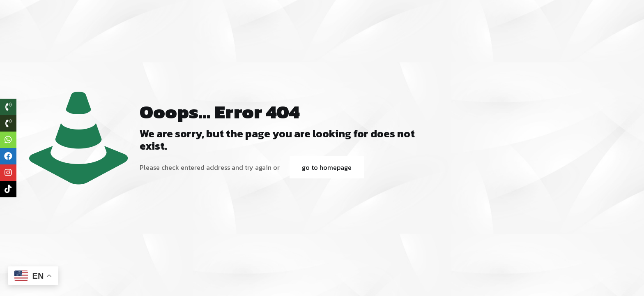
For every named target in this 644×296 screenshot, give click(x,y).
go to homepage (327, 167)
